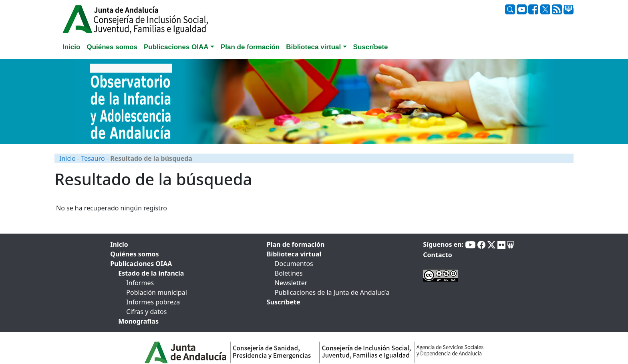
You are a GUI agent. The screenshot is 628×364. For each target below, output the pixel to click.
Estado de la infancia (151, 273)
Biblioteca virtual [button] (313, 47)
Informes (140, 283)
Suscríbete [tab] (371, 47)
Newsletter (291, 283)
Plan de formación (296, 244)
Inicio (67, 158)
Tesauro (93, 158)
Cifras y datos (146, 312)
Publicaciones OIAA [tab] (141, 264)
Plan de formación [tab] (250, 47)
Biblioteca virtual (294, 254)
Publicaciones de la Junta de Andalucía (332, 292)
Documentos (294, 264)
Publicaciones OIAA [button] (176, 47)
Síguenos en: (443, 244)
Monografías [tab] (138, 321)
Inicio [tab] (71, 47)
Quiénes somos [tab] (112, 47)
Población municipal (156, 292)
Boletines (289, 273)
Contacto (437, 255)
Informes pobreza (153, 302)
